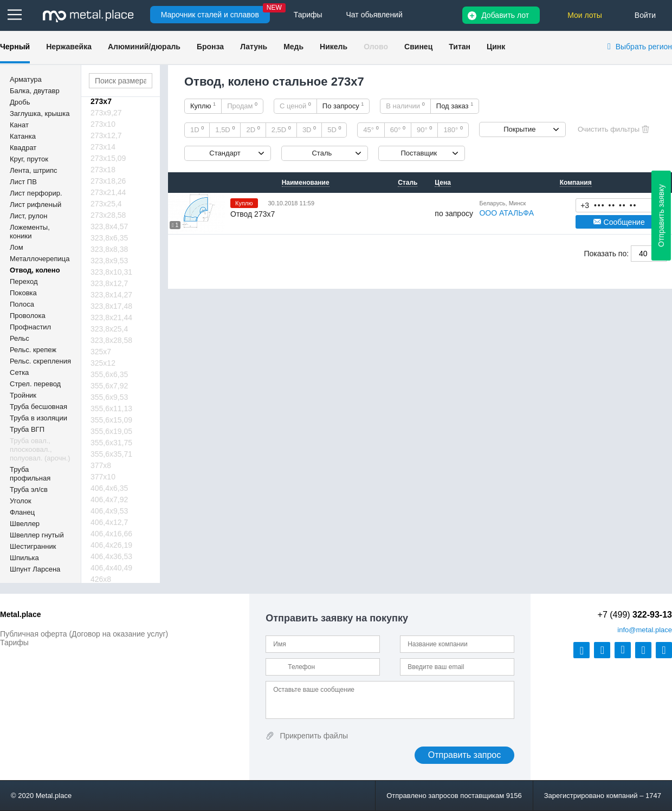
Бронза (210, 47)
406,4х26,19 (111, 545)
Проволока (28, 316)
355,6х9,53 (109, 397)
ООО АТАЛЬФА (506, 213)
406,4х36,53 (111, 556)
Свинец (418, 47)
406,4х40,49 (111, 568)
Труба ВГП (27, 429)
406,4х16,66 (111, 534)
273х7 (101, 101)
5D (334, 129)
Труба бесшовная (38, 407)
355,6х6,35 (109, 374)
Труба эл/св (29, 489)
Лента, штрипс (34, 170)
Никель (334, 47)
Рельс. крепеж (33, 350)
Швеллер (25, 524)
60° (398, 129)
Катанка (23, 136)
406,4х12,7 (109, 522)
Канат (19, 125)
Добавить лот (505, 15)
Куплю (203, 106)
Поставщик (419, 153)
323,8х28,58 (111, 340)
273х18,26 (108, 181)
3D (309, 129)
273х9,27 (106, 113)
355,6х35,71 (111, 454)
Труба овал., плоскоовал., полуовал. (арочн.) (40, 449)
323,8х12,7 (109, 283)
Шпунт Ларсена (35, 569)
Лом (17, 247)
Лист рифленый (35, 205)
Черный (15, 47)
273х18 (103, 170)
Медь (293, 47)
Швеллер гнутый (37, 535)
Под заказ (455, 106)
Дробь (20, 102)
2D (253, 129)
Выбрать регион (644, 47)
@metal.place (645, 630)
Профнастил (30, 327)
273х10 (103, 124)
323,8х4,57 (109, 226)
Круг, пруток (29, 159)
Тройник (23, 395)
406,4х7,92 (109, 499)
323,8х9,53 (109, 261)
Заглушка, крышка (40, 113)
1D (197, 129)
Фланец (22, 512)
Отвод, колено (35, 270)
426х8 (101, 579)
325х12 (103, 363)
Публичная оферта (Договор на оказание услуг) (84, 634)
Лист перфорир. (36, 193)
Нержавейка (69, 47)
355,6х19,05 (111, 431)
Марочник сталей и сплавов (210, 15)
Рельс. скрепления (40, 361)
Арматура (26, 79)
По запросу (343, 106)
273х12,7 (106, 135)
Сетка (19, 372)
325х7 (101, 352)
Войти (645, 15)
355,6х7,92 (109, 386)
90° (424, 129)
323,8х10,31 (111, 272)
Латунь (254, 47)
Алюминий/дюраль (144, 47)
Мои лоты (585, 15)
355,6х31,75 (111, 443)
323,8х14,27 (111, 295)
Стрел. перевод (35, 384)
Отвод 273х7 (253, 214)
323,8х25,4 (109, 329)
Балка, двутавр (35, 91)
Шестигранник (33, 546)
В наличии (405, 106)
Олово (376, 47)
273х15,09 (108, 158)
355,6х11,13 (111, 408)
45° (371, 129)
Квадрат (23, 148)
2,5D (281, 129)
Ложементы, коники (30, 232)
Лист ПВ (23, 182)
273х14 (103, 147)
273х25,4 (106, 204)
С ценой (295, 106)
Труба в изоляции (38, 418)
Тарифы (14, 643)
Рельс (20, 338)
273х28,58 (108, 215)
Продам (242, 106)
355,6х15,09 (111, 420)
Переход (24, 281)
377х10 (103, 477)
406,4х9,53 (109, 511)
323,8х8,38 (109, 249)
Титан (460, 47)
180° (453, 129)
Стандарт (225, 153)
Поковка (23, 293)
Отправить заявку (661, 216)
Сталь (322, 153)
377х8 (101, 465)
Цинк (496, 47)
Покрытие (519, 129)
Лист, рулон (28, 216)
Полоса (22, 304)
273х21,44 (108, 192)
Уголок (21, 501)
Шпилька (24, 558)
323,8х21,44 (111, 317)
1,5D (225, 129)
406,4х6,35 (109, 488)
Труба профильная (30, 474)
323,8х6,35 (109, 238)
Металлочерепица (40, 259)
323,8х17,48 (111, 306)
